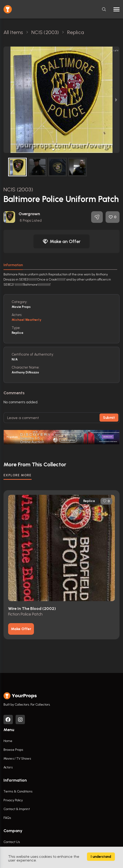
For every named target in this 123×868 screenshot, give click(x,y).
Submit (109, 418)
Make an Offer (62, 241)
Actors (8, 767)
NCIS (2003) (18, 189)
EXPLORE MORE (18, 475)
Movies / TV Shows (17, 759)
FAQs (7, 818)
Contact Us (12, 842)
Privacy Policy (13, 800)
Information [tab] (13, 265)
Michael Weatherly (27, 320)
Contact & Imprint (17, 809)
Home (8, 741)
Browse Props (13, 750)
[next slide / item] (116, 100)
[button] (53, 149)
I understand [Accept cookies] (101, 857)
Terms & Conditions (18, 791)
